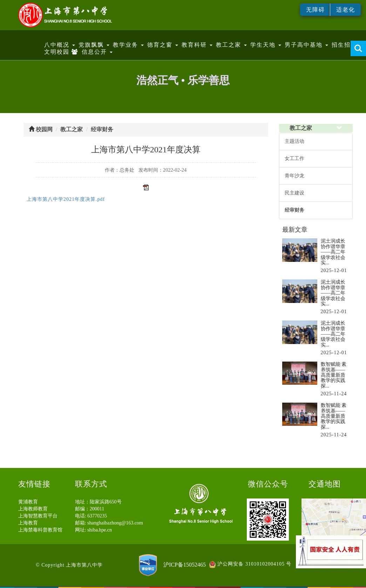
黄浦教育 (28, 502)
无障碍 (316, 10)
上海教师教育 (33, 509)
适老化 (346, 10)
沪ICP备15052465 (185, 564)
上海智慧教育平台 (38, 516)
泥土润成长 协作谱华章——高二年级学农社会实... (333, 252)
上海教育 (28, 523)
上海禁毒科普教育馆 (40, 530)
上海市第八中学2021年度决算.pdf (66, 199)
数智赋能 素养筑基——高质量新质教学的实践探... (334, 375)
